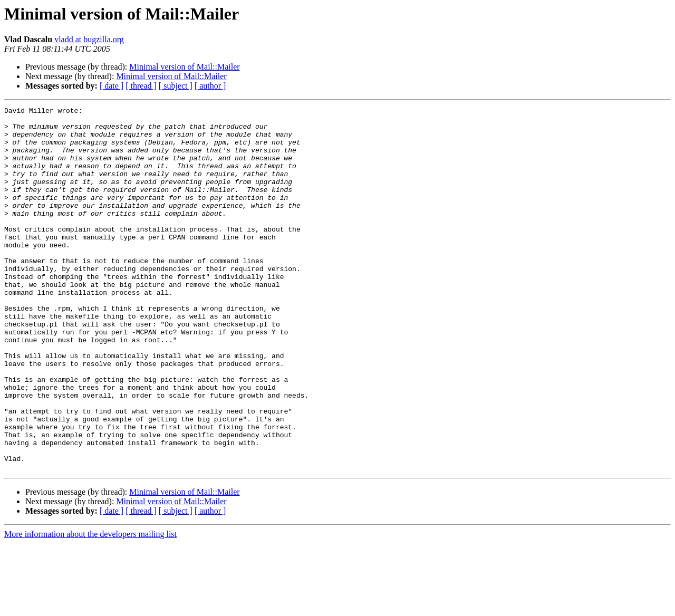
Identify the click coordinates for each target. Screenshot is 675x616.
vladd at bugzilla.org (89, 39)
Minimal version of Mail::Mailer (184, 67)
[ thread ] (141, 86)
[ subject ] (176, 86)
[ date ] (112, 86)
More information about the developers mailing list (90, 607)
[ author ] (210, 86)
